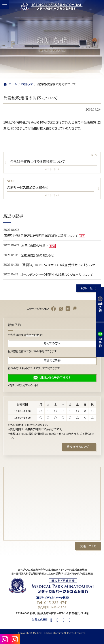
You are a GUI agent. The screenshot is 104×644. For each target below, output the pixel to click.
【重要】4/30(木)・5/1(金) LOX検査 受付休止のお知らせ (58, 265)
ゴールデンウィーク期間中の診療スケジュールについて (57, 274)
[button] (89, 288)
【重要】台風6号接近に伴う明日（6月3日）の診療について (41, 236)
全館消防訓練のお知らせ (37, 255)
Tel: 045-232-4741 (52, 602)
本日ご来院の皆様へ (35, 245)
